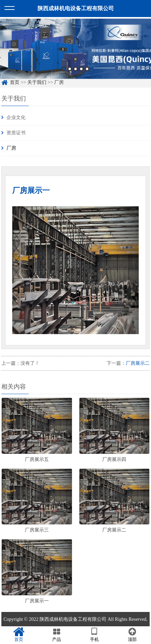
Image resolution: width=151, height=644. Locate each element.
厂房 (59, 82)
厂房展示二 (138, 363)
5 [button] (87, 70)
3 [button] (75, 70)
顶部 (132, 635)
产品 (57, 635)
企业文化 (16, 117)
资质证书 (16, 133)
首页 (15, 82)
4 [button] (81, 70)
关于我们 (37, 82)
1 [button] (64, 70)
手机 (95, 635)
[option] (75, 50)
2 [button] (70, 70)
